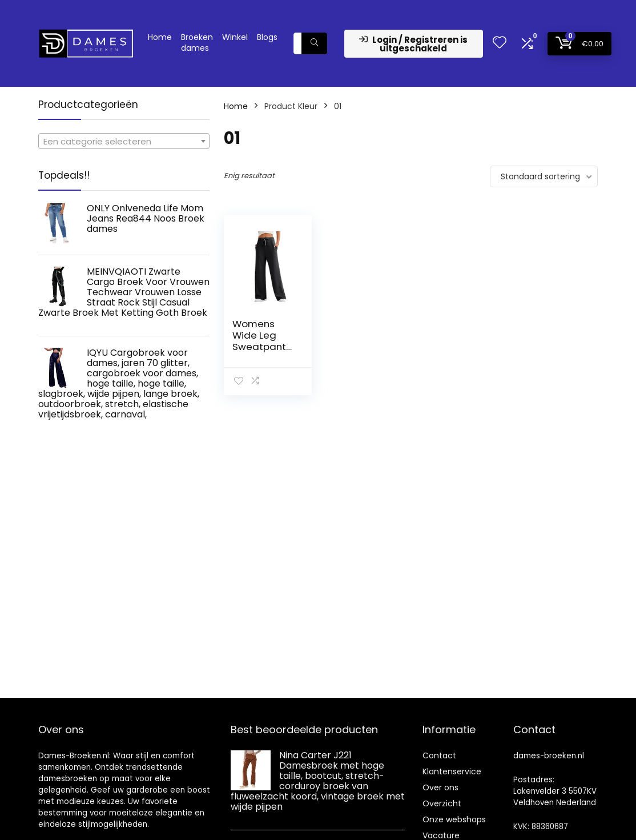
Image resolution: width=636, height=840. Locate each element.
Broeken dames (197, 43)
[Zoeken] (314, 43)
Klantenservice (452, 771)
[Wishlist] (500, 43)
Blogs (267, 37)
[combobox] (124, 141)
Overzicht (442, 803)
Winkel (235, 37)
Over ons (440, 787)
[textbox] (124, 142)
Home (160, 37)
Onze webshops (454, 819)
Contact (439, 755)
